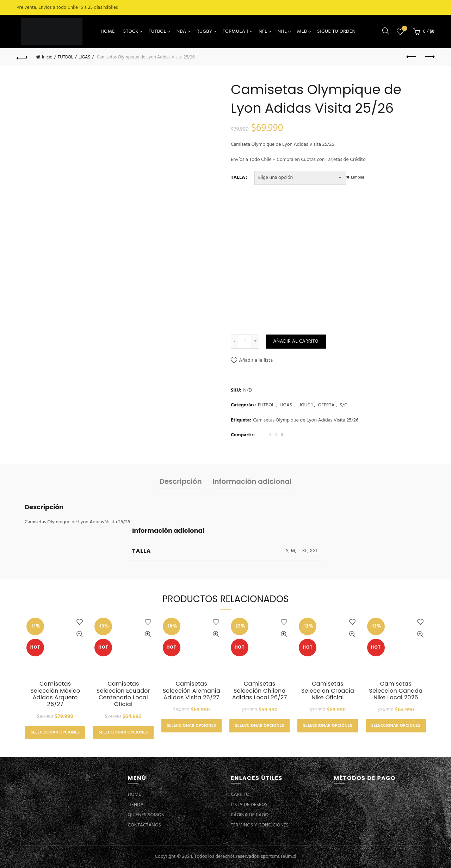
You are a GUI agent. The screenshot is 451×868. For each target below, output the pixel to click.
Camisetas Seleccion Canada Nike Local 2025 (396, 691)
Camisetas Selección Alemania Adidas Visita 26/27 (192, 691)
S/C (343, 405)
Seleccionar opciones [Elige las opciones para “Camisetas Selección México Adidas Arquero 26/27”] (55, 732)
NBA (181, 32)
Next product (429, 57)
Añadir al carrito (296, 341)
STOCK (131, 32)
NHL (282, 32)
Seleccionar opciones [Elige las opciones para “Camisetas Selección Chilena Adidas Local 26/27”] (260, 726)
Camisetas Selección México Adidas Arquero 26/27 (55, 694)
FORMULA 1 (236, 32)
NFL (263, 32)
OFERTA (326, 405)
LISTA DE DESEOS (249, 805)
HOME (108, 32)
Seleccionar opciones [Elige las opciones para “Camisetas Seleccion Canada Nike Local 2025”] (396, 726)
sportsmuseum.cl (278, 857)
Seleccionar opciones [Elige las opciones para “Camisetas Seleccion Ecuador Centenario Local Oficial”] (123, 732)
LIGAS (84, 57)
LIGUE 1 (305, 405)
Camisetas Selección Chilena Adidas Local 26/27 (260, 691)
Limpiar (361, 177)
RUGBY (205, 32)
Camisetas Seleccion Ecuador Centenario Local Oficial (123, 694)
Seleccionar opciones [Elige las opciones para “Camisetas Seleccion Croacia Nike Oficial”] (328, 726)
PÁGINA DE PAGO (250, 815)
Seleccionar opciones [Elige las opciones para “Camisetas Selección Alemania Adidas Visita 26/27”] (191, 726)
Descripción (180, 481)
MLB (302, 32)
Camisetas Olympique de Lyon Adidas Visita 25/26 (306, 420)
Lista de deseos (404, 29)
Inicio (47, 57)
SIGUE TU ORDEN (336, 32)
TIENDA (136, 805)
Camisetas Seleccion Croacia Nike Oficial (328, 691)
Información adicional (252, 481)
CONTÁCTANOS (144, 825)
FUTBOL (157, 32)
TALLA (238, 178)
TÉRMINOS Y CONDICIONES (260, 825)
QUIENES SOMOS (146, 815)
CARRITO (240, 795)
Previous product (412, 57)
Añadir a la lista (256, 360)
